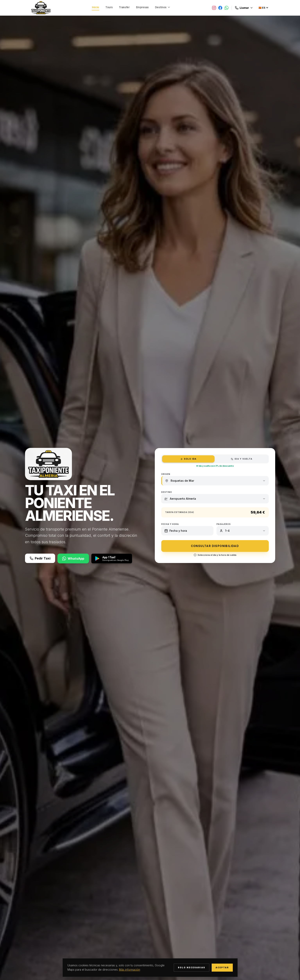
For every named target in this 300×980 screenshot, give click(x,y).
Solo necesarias (192, 967)
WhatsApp (73, 558)
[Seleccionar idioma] (263, 8)
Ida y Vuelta (241, 459)
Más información (130, 970)
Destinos (163, 7)
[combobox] (218, 481)
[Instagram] (214, 8)
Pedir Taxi (40, 558)
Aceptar (222, 967)
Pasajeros (224, 524)
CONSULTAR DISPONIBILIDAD (215, 546)
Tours (109, 7)
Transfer (124, 7)
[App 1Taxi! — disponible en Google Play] (112, 558)
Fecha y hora (170, 524)
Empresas (142, 7)
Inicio (95, 7)
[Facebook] (220, 8)
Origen (166, 474)
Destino (167, 492)
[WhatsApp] (227, 8)
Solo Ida (188, 459)
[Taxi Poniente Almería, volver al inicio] (41, 8)
